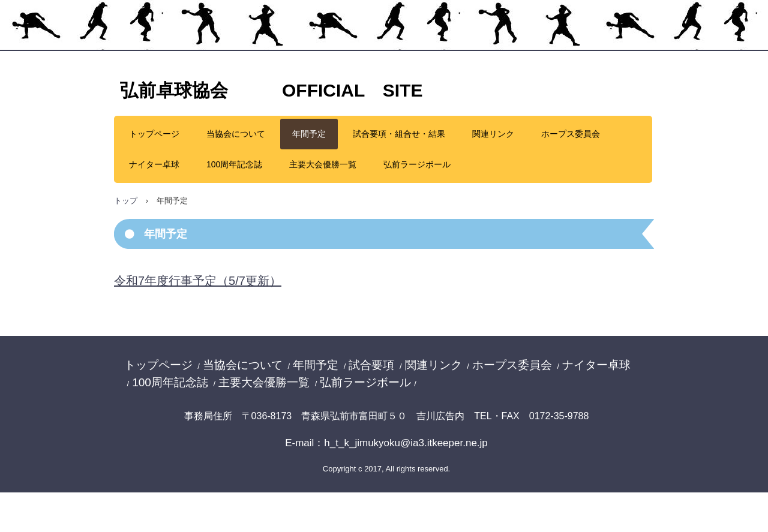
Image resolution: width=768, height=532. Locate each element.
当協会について (236, 134)
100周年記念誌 (234, 164)
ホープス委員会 (571, 134)
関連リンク (493, 134)
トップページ (154, 134)
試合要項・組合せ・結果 (399, 134)
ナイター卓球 (154, 164)
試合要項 (371, 365)
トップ (126, 201)
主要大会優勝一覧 (323, 164)
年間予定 (309, 134)
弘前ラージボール (417, 164)
